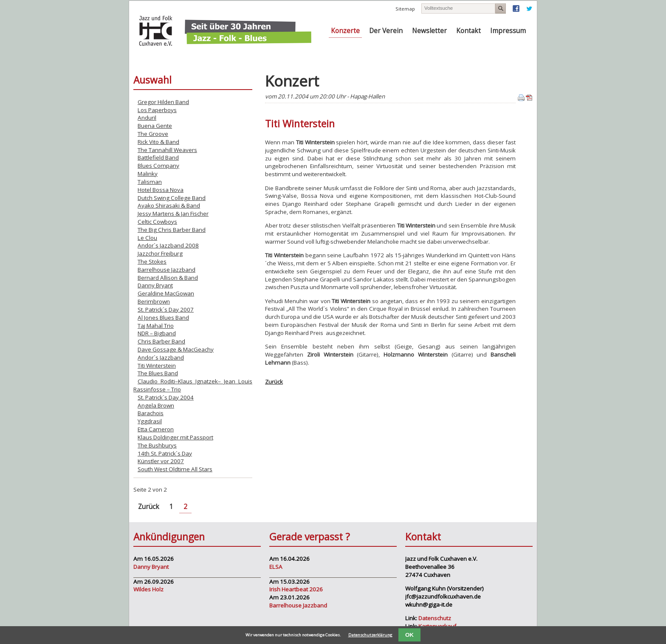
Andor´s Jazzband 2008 (168, 245)
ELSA (276, 567)
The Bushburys (157, 445)
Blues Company (158, 166)
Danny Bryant (155, 285)
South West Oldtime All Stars (175, 469)
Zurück (274, 382)
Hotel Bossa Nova (161, 190)
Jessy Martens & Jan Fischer (173, 214)
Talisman (150, 182)
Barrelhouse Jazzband (166, 270)
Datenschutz (435, 618)
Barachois (151, 413)
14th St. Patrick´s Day (165, 453)
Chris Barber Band (161, 341)
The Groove (153, 134)
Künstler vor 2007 (161, 461)
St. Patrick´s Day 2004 (166, 397)
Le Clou (147, 238)
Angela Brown (156, 405)
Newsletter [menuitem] (429, 31)
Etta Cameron (156, 429)
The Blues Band (158, 373)
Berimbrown (154, 301)
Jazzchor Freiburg (160, 253)
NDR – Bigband (157, 333)
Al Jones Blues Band (163, 318)
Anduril (147, 118)
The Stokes (152, 262)
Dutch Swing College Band (172, 198)
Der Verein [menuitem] (386, 31)
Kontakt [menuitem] (468, 31)
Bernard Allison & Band (168, 278)
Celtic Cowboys (157, 222)
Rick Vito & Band (158, 142)
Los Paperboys (157, 110)
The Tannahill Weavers (167, 150)
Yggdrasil (150, 421)
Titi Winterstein (157, 366)
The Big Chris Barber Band (172, 230)
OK (409, 635)
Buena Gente (155, 126)
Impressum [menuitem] (508, 31)
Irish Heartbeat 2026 (296, 589)
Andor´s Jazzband (161, 357)
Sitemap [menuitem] (405, 9)
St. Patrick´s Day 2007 (166, 309)
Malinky (148, 174)
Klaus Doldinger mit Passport (175, 437)
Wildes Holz (148, 589)
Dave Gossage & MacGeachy (176, 349)
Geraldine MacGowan (166, 293)
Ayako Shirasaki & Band (169, 205)
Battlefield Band (158, 157)
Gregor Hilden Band (163, 102)
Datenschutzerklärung (370, 635)
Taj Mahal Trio (156, 326)
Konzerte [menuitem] (345, 31)
